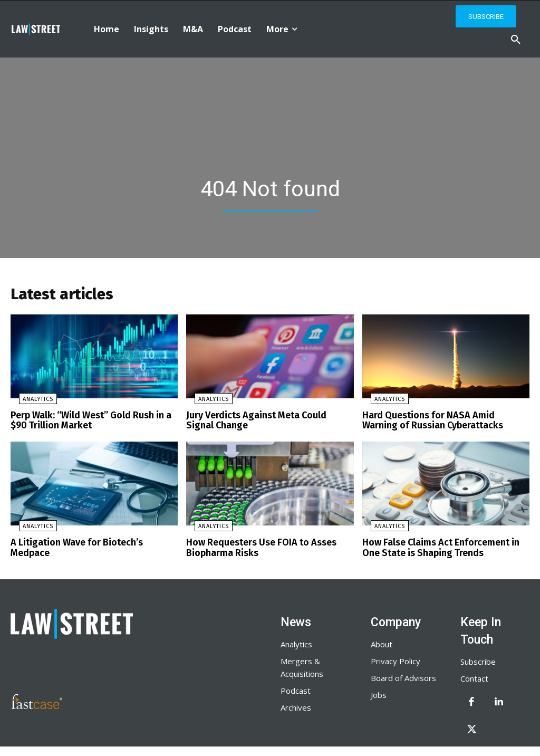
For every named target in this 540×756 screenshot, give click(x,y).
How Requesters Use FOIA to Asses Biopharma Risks (257, 548)
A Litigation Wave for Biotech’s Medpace (92, 543)
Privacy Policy (396, 660)
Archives (296, 706)
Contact (474, 677)
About (382, 643)
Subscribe (478, 661)
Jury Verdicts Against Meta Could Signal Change (265, 423)
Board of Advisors (403, 677)
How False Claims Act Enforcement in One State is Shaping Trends (445, 548)
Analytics (30, 402)
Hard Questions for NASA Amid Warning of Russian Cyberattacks (446, 423)
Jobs (379, 694)
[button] (516, 40)
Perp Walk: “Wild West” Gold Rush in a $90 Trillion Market (86, 423)
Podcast (296, 690)
